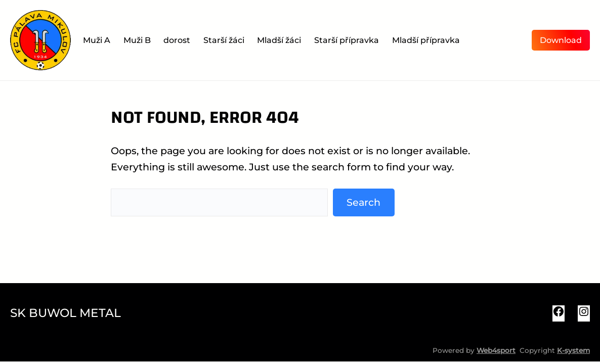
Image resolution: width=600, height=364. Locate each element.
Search (363, 202)
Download (561, 40)
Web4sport (496, 350)
